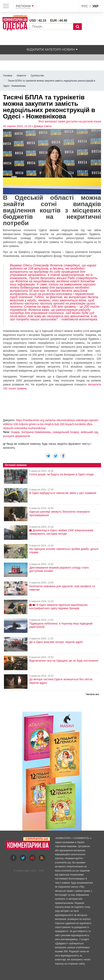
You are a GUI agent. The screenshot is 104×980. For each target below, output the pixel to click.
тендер (15, 432)
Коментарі (23, 871)
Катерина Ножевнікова (36, 432)
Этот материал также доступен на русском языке (69, 121)
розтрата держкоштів (17, 436)
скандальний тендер (66, 432)
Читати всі (92, 694)
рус (85, 6)
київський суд (89, 432)
